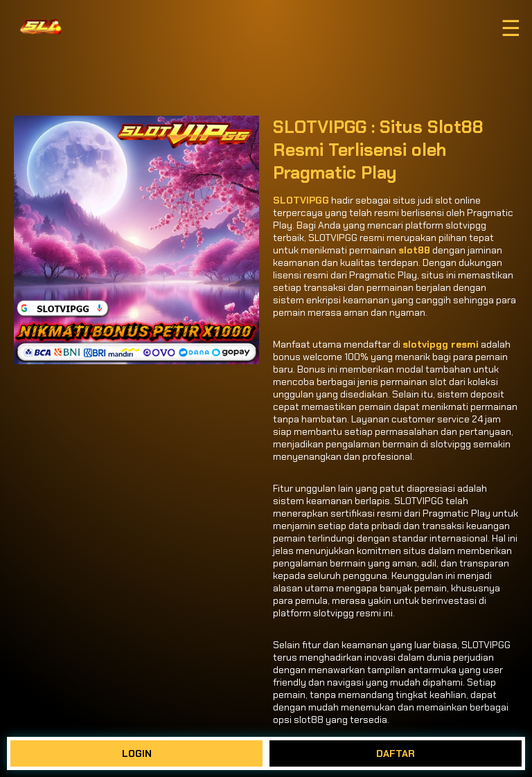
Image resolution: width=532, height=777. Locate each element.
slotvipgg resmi (441, 344)
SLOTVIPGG (301, 200)
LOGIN (137, 753)
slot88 (414, 250)
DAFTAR (396, 753)
